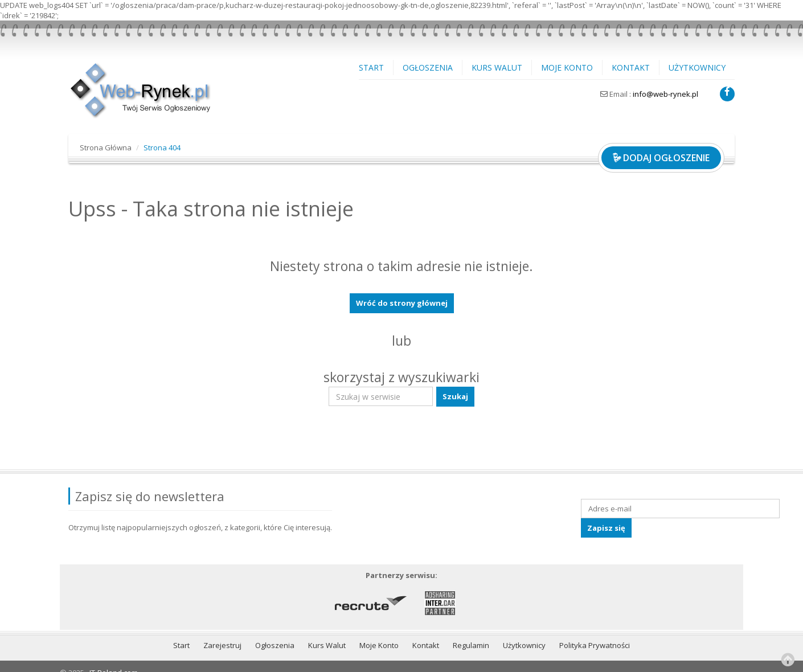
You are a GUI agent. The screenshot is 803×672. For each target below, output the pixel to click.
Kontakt (631, 67)
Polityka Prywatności (595, 633)
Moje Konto (567, 67)
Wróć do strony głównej (402, 303)
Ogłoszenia (428, 67)
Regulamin (471, 633)
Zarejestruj (222, 633)
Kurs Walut (497, 67)
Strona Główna (106, 147)
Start (371, 67)
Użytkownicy (697, 67)
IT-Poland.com (114, 660)
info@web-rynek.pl (665, 94)
